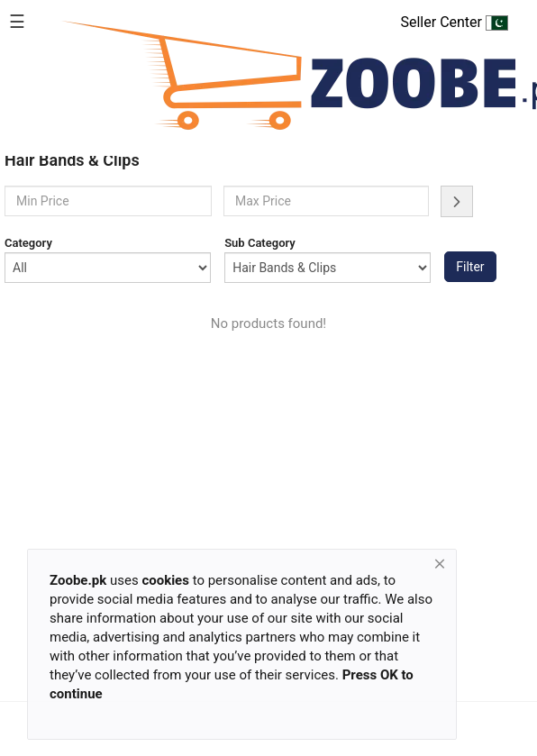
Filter (470, 267)
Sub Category (260, 243)
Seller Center (454, 22)
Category (28, 243)
